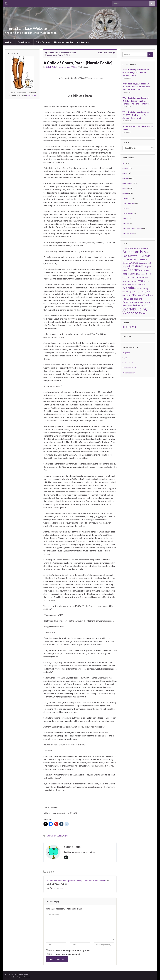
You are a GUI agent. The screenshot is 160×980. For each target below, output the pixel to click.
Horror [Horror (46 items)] (145, 278)
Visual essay (128, 213)
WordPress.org (129, 373)
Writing (74, 67)
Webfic (125, 218)
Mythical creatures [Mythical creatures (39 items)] (137, 284)
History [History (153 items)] (135, 277)
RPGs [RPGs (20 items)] (124, 296)
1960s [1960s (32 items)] (131, 248)
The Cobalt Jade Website (26, 28)
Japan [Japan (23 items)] (125, 281)
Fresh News (127, 183)
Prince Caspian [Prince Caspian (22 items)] (128, 292)
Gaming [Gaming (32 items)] (133, 274)
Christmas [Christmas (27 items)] (127, 263)
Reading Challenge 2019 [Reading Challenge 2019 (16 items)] (142, 292)
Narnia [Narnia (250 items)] (128, 288)
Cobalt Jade (51, 67)
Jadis (60, 836)
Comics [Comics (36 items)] (135, 263)
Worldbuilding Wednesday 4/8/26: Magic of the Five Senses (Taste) (136, 72)
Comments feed (129, 368)
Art (124, 163)
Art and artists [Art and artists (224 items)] (134, 252)
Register (126, 353)
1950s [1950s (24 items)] (125, 248)
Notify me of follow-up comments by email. (69, 950)
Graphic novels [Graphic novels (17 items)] (142, 274)
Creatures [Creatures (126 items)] (136, 266)
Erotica (125, 168)
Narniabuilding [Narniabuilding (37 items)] (141, 288)
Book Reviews (25, 42)
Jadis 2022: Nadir (105, 53)
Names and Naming (64, 42)
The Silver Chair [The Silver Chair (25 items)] (140, 302)
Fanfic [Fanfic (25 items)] (125, 271)
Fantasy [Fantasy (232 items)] (134, 270)
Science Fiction (129, 203)
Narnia (66, 836)
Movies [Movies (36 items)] (146, 281)
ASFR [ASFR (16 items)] (148, 253)
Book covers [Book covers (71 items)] (130, 256)
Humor (125, 193)
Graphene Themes (23, 977)
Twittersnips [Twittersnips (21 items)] (148, 306)
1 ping (49, 872)
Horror (125, 188)
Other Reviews (43, 42)
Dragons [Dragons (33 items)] (148, 266)
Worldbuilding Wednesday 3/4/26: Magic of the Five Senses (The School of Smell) (136, 101)
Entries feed (128, 363)
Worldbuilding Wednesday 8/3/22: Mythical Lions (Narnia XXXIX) (61, 54)
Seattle (125, 208)
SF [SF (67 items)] (133, 295)
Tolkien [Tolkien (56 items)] (137, 305)
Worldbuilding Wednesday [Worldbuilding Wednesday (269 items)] (135, 311)
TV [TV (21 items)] (142, 306)
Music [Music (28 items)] (125, 285)
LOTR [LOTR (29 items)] (139, 281)
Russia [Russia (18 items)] (129, 296)
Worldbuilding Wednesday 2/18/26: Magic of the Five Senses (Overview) (136, 115)
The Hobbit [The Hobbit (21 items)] (139, 296)
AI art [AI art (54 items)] (147, 248)
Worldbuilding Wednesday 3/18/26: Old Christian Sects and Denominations (136, 87)
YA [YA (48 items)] (144, 313)
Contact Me (83, 42)
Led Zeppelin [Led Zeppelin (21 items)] (132, 281)
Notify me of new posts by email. (64, 954)
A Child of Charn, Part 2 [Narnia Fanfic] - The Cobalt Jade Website (77, 881)
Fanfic (60, 67)
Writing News (128, 233)
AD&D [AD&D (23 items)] (141, 248)
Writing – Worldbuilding (132, 228)
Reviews (126, 198)
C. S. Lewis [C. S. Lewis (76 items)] (144, 256)
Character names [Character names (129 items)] (135, 259)
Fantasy (67, 67)
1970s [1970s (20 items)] (136, 248)
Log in (125, 358)
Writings (9, 42)
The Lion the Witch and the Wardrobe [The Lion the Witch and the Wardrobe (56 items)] (138, 299)
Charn (49, 836)
